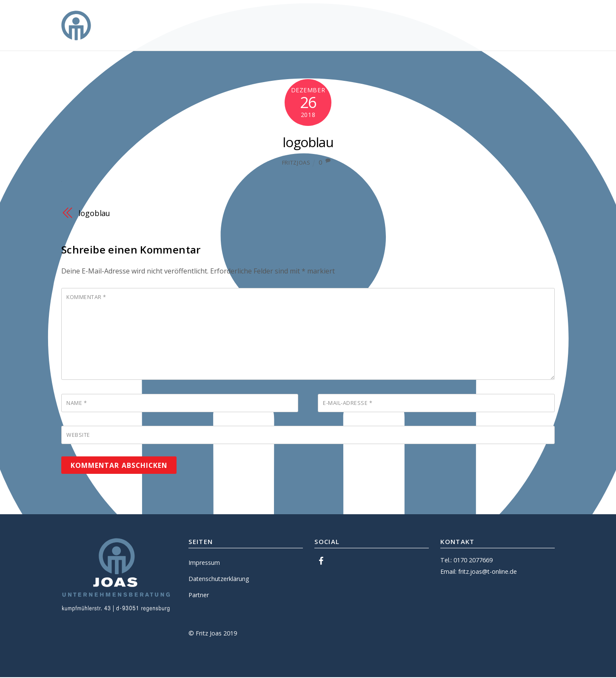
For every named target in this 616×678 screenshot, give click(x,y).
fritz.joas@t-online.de (488, 572)
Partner (199, 596)
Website (78, 436)
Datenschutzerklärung (219, 580)
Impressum (204, 563)
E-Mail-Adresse (348, 404)
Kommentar (86, 297)
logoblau (308, 142)
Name (77, 404)
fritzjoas (296, 162)
